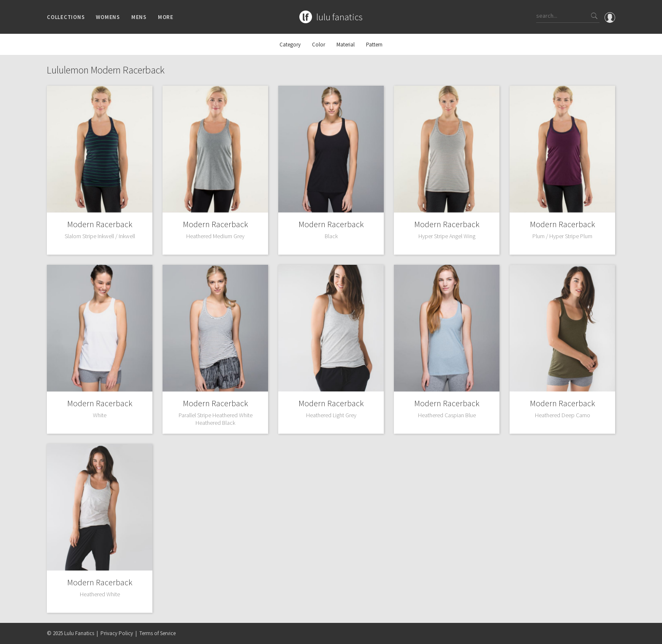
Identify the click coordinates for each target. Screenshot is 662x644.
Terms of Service (157, 633)
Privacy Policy (117, 633)
